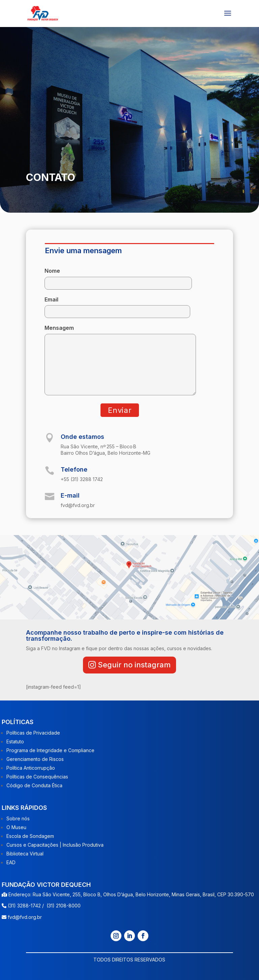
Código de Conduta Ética (34, 785)
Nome (118, 277)
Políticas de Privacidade (33, 733)
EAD (11, 862)
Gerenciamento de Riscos (35, 759)
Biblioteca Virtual (25, 854)
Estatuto (15, 741)
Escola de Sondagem (30, 836)
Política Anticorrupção (31, 768)
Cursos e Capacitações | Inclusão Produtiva (55, 845)
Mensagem (120, 361)
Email (117, 306)
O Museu (16, 827)
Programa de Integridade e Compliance (50, 750)
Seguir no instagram (134, 665)
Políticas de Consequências (37, 777)
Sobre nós (18, 818)
